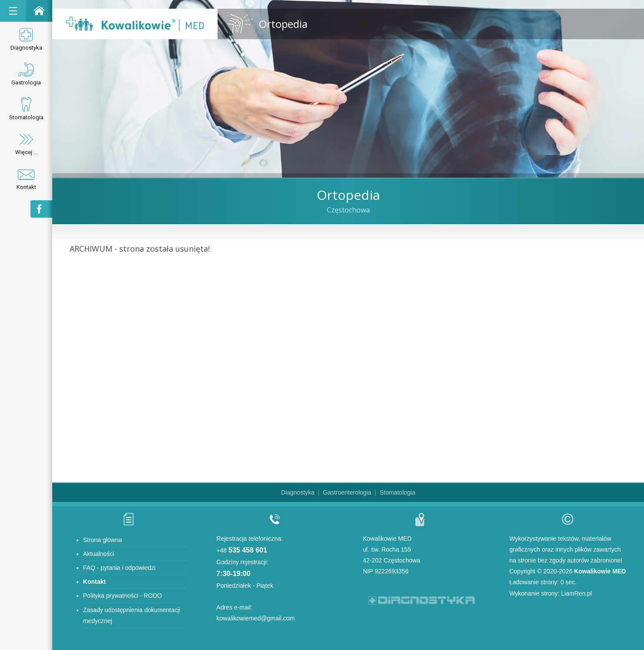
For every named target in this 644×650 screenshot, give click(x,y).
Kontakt (26, 178)
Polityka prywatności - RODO (122, 596)
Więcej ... (26, 143)
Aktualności (99, 554)
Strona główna (103, 540)
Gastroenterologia (347, 492)
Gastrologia (26, 73)
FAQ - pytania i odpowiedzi (119, 568)
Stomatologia (26, 108)
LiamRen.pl (576, 593)
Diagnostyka (26, 39)
